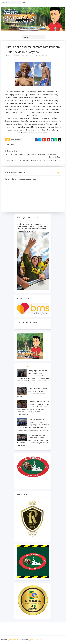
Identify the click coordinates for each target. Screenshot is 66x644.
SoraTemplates (14, 640)
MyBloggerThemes (37, 640)
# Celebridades (16, 140)
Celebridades (43, 56)
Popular (25, 367)
